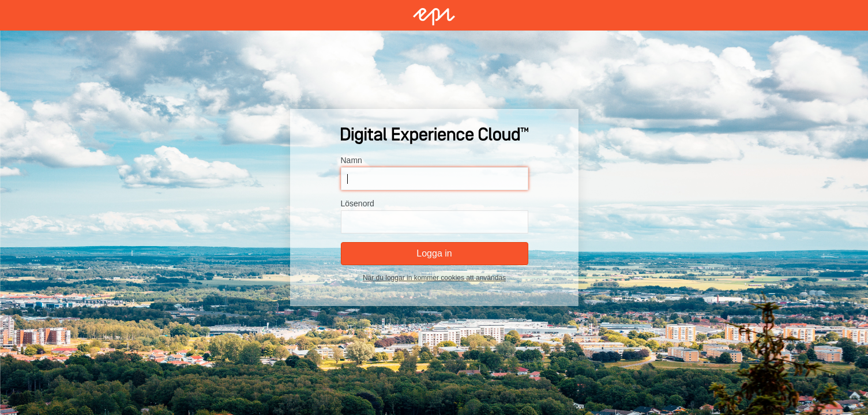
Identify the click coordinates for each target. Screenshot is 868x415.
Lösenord (357, 203)
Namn (351, 160)
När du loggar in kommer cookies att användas (434, 278)
